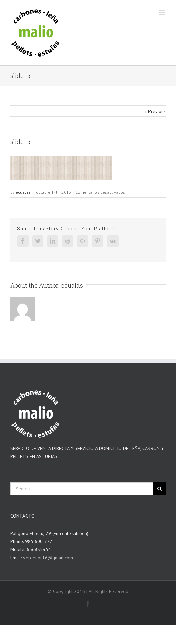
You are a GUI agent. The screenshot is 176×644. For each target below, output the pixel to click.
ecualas (23, 192)
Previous (157, 111)
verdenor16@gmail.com (48, 558)
